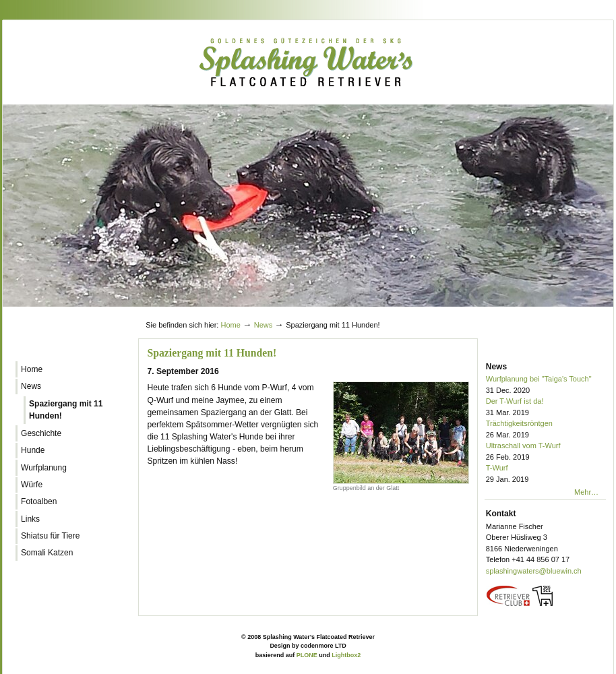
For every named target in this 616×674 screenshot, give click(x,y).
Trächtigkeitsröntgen (546, 430)
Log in (581, 312)
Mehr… (586, 492)
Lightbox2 (346, 655)
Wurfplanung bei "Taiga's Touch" (546, 385)
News (264, 325)
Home (230, 325)
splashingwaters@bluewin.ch (534, 571)
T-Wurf (546, 474)
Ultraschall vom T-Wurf (546, 452)
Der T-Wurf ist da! (546, 407)
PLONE (307, 655)
